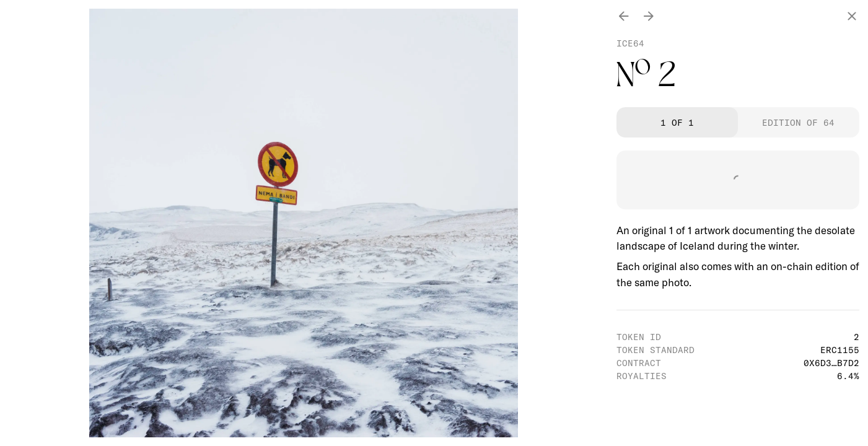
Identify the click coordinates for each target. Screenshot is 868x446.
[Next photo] (649, 18)
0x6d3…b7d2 (831, 363)
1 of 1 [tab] (677, 122)
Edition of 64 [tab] (798, 122)
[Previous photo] (624, 18)
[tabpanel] (738, 220)
